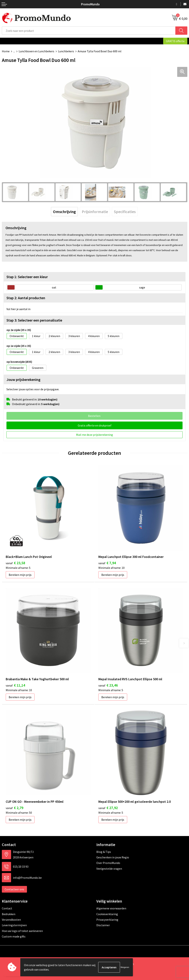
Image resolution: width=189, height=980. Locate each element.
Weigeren (125, 967)
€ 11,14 (15, 685)
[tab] (64, 212)
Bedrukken (9, 914)
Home (6, 51)
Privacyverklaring (107, 920)
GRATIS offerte (175, 41)
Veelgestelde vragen (109, 869)
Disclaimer (103, 925)
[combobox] (89, 31)
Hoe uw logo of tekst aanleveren (22, 931)
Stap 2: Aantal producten (26, 298)
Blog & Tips (104, 852)
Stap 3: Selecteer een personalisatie (34, 320)
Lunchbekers (66, 51)
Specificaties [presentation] (125, 212)
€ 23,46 (108, 685)
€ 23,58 (15, 563)
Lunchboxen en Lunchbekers (36, 51)
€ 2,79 (14, 808)
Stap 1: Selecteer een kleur (27, 277)
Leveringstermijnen (14, 925)
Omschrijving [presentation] (64, 212)
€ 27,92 (108, 808)
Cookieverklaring (107, 914)
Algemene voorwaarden (111, 908)
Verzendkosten (11, 920)
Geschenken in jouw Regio (113, 857)
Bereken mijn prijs (20, 575)
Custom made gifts (14, 936)
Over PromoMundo (108, 863)
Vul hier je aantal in (18, 309)
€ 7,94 (107, 563)
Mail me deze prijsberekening (94, 435)
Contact (7, 908)
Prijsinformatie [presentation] (95, 212)
